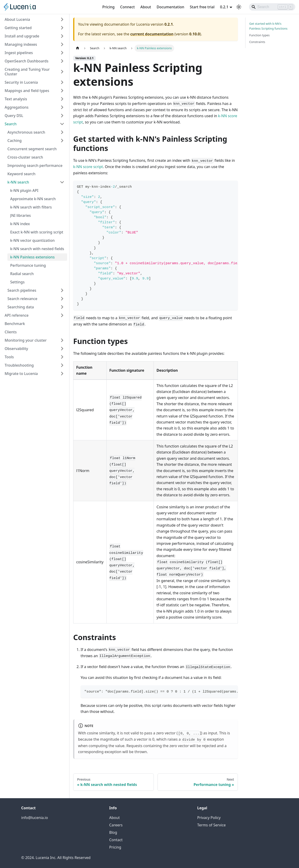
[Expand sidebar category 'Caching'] (62, 141)
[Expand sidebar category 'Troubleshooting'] (62, 365)
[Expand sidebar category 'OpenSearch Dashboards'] (62, 61)
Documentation (170, 7)
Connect (127, 7)
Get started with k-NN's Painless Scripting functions (268, 26)
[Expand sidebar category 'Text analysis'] (62, 99)
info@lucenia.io (35, 818)
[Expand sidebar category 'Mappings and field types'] (62, 91)
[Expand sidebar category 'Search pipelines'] (62, 290)
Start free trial (202, 7)
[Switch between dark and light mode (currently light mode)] (239, 7)
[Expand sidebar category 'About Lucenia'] (62, 19)
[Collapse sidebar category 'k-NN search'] (62, 182)
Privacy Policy (209, 818)
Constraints (257, 42)
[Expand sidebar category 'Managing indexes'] (62, 44)
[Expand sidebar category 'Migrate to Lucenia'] (62, 374)
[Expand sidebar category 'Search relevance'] (62, 299)
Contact (116, 840)
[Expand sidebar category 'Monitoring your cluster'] (62, 340)
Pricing (109, 7)
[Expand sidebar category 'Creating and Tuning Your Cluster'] (62, 72)
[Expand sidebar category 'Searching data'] (62, 307)
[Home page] (78, 48)
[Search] (272, 7)
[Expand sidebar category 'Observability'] (62, 349)
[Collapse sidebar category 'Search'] (62, 124)
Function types (259, 35)
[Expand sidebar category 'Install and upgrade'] (62, 36)
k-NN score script (88, 167)
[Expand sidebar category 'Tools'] (62, 357)
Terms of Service (212, 825)
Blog (113, 832)
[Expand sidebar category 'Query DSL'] (62, 116)
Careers (116, 825)
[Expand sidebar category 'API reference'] (62, 315)
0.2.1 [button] (224, 7)
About (146, 7)
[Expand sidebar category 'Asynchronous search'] (62, 132)
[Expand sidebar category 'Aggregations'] (62, 107)
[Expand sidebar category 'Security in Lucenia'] (62, 82)
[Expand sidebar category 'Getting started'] (62, 28)
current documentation (152, 34)
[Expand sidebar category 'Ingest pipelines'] (62, 53)
